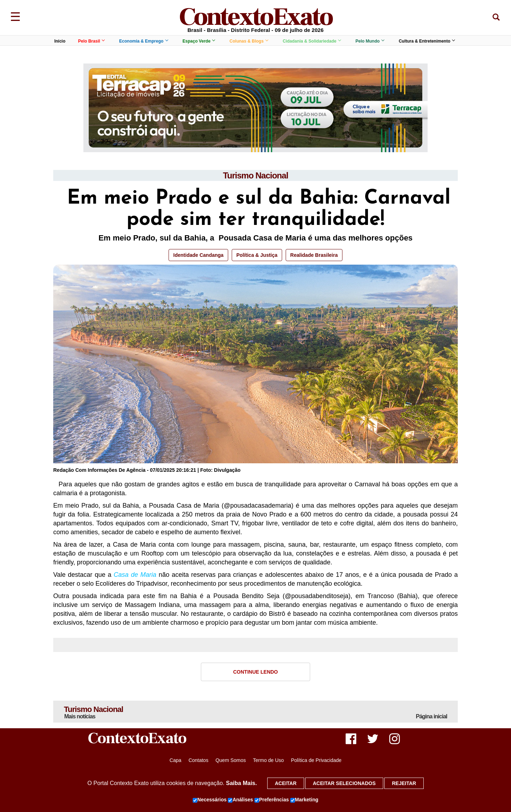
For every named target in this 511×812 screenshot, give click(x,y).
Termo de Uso (268, 760)
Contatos (198, 760)
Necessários (210, 800)
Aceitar (285, 783)
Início (60, 41)
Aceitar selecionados (344, 783)
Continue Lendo (255, 672)
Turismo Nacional (255, 175)
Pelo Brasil (91, 41)
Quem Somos (231, 760)
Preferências (272, 800)
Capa (175, 760)
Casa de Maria (135, 575)
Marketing (304, 800)
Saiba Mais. (241, 783)
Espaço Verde (199, 41)
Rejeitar (404, 783)
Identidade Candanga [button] (198, 255)
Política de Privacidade (316, 760)
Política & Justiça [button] (257, 255)
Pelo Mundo (370, 41)
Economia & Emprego (144, 41)
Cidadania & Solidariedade (312, 41)
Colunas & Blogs (249, 41)
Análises (240, 800)
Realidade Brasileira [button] (314, 255)
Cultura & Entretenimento (427, 41)
